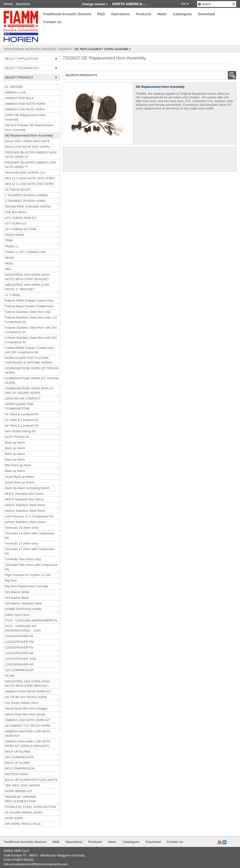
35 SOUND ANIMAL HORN (24, 813)
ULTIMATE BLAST (18, 190)
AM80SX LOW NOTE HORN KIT (28, 720)
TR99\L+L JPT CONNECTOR (25, 252)
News (162, 14)
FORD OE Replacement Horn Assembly (25, 117)
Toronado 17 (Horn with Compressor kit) (30, 551)
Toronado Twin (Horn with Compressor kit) (31, 567)
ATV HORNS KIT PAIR (21, 229)
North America (127, 4)
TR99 (9, 241)
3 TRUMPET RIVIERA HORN (25, 201)
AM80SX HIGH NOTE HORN (25, 104)
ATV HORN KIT (16, 224)
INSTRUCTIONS (17, 774)
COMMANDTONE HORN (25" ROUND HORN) (32, 371)
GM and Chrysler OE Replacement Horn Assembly (29, 127)
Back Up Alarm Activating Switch (27, 488)
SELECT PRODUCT (19, 77)
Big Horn (11, 581)
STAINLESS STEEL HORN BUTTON (30, 807)
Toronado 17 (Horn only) (22, 543)
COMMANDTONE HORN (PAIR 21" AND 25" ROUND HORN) (30, 391)
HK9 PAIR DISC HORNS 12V (25, 173)
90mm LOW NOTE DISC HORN (27, 147)
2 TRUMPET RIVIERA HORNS (26, 195)
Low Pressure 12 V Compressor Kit (29, 516)
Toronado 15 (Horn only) (22, 528)
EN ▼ (185, 4)
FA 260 (10, 676)
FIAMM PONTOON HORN (23, 609)
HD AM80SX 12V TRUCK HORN (28, 726)
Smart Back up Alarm (20, 477)
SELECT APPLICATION (21, 59)
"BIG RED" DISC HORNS (23, 786)
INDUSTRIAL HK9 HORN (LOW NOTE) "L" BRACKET (27, 287)
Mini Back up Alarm (18, 465)
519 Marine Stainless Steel (23, 604)
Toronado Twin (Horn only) (23, 559)
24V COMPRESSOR (19, 757)
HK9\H (9, 258)
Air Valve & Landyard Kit (22, 414)
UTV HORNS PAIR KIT (21, 218)
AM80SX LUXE (15, 93)
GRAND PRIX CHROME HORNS (28, 207)
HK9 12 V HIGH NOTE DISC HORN (30, 178)
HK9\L (9, 263)
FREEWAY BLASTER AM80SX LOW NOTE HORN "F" (30, 165)
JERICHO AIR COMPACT (23, 399)
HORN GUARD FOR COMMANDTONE (19, 406)
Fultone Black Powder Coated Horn (29, 306)
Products (144, 14)
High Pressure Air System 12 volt (28, 575)
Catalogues (182, 14)
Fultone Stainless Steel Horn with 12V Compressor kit (31, 320)
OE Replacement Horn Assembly (29, 136)
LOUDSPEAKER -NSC (21, 659)
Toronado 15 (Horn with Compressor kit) (30, 536)
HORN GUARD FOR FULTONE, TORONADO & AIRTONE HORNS (29, 360)
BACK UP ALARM (17, 752)
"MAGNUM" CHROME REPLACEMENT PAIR (21, 799)
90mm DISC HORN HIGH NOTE (27, 141)
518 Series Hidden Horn (22, 703)
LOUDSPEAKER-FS (19, 648)
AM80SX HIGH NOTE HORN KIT (28, 692)
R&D (101, 14)
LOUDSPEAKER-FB (19, 636)
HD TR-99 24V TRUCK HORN (26, 697)
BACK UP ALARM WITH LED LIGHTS (31, 780)
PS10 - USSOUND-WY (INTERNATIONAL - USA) (23, 628)
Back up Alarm (15, 443)
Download (206, 14)
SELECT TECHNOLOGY (22, 68)
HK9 (8, 269)
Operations (120, 14)
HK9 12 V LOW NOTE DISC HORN (29, 184)
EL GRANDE (14, 87)
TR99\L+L (12, 247)
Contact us (52, 22)
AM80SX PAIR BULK (19, 98)
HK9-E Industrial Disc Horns (24, 494)
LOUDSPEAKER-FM (19, 642)
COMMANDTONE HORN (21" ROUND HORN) (32, 381)
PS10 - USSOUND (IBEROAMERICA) (31, 620)
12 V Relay (13, 295)
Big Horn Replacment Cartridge (26, 586)
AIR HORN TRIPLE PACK (23, 824)
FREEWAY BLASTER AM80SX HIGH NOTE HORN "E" (31, 155)
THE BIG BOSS (16, 212)
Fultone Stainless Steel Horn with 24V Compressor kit (31, 330)
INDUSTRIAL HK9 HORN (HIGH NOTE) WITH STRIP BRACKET (27, 277)
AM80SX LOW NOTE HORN (25, 109)
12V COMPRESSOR (19, 670)
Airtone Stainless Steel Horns (25, 505)
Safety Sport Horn (17, 615)
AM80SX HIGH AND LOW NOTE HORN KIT (28, 734)
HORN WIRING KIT (19, 791)
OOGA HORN (15, 235)
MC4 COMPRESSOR (20, 769)
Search (65, 49)
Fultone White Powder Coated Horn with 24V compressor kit (29, 350)
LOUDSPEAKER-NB (19, 653)
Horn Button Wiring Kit (20, 431)
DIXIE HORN (14, 818)
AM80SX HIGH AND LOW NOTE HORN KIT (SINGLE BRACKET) (28, 744)
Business (23, 4)
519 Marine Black (17, 598)
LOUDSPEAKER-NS (19, 665)
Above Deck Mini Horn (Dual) (25, 714)
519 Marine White (17, 592)
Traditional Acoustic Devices (67, 14)
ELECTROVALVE (17, 437)
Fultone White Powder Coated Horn (29, 301)
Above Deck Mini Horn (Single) (26, 709)
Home (8, 4)
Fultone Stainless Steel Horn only (28, 312)
